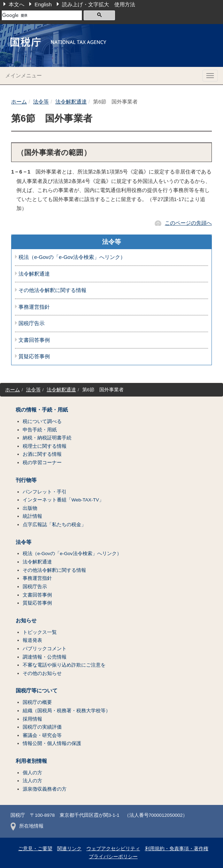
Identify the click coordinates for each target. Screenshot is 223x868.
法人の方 (32, 781)
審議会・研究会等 (42, 735)
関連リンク (69, 849)
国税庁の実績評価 (42, 727)
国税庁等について (37, 691)
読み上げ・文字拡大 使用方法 (99, 4)
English (43, 4)
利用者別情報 (31, 761)
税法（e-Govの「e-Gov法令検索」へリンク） (72, 257)
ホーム (19, 102)
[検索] (42, 15)
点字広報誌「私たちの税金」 (54, 525)
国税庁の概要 (37, 702)
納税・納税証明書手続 (47, 438)
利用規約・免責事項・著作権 (177, 849)
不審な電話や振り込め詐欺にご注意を (64, 665)
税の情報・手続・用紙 (42, 410)
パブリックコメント (45, 649)
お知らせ (26, 621)
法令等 (41, 102)
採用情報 (32, 719)
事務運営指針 (34, 307)
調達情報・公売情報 (45, 657)
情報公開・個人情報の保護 (52, 743)
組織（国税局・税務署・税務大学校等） (67, 711)
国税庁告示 (32, 323)
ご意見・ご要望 (35, 849)
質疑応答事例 (34, 356)
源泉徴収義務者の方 (45, 789)
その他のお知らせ (42, 673)
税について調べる (42, 421)
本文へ (17, 4)
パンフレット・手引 (45, 492)
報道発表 (32, 640)
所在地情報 (27, 826)
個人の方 (32, 773)
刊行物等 (26, 480)
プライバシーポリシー (113, 857)
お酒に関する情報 (42, 454)
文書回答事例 (34, 340)
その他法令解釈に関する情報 (52, 290)
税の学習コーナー (42, 463)
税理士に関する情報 (45, 446)
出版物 (30, 508)
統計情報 (32, 516)
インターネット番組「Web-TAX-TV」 (63, 500)
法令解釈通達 (71, 102)
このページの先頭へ (188, 223)
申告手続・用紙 (40, 430)
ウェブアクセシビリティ (113, 849)
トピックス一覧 (40, 632)
